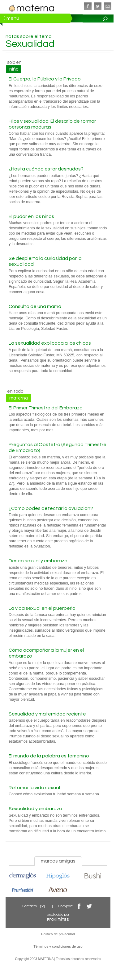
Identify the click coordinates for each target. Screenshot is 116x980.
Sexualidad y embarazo (35, 809)
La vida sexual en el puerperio (42, 608)
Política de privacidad (58, 934)
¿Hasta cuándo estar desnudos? (46, 169)
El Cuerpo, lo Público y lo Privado (45, 79)
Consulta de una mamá (35, 306)
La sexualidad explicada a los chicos (50, 343)
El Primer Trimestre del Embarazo (46, 408)
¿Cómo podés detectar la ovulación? (51, 508)
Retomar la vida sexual (34, 788)
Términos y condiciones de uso (58, 946)
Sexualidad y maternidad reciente (47, 714)
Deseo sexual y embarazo (38, 561)
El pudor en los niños (31, 216)
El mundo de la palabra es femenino (49, 756)
